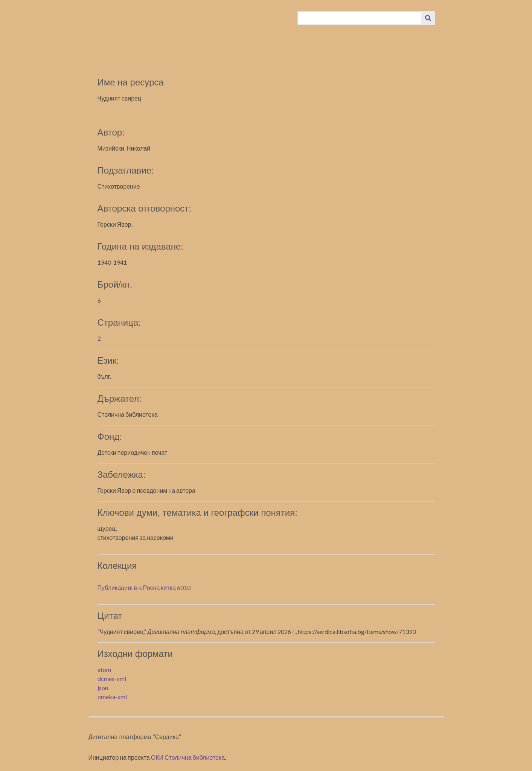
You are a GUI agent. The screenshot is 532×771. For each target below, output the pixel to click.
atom (104, 670)
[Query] (360, 18)
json (103, 688)
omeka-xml (112, 697)
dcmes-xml (112, 679)
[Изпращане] (428, 18)
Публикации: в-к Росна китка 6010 (144, 587)
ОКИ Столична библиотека (188, 757)
